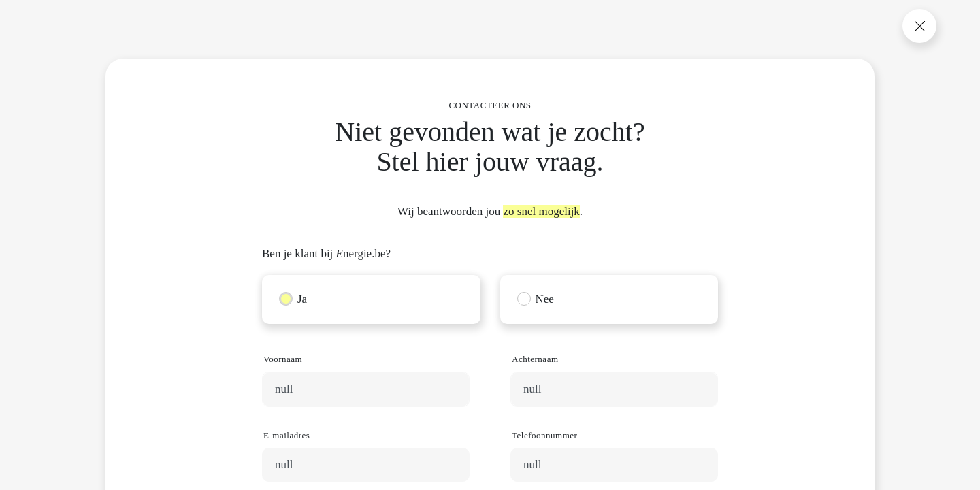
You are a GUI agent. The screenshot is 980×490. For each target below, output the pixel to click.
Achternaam (535, 359)
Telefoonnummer (544, 435)
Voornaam (283, 359)
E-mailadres (287, 435)
